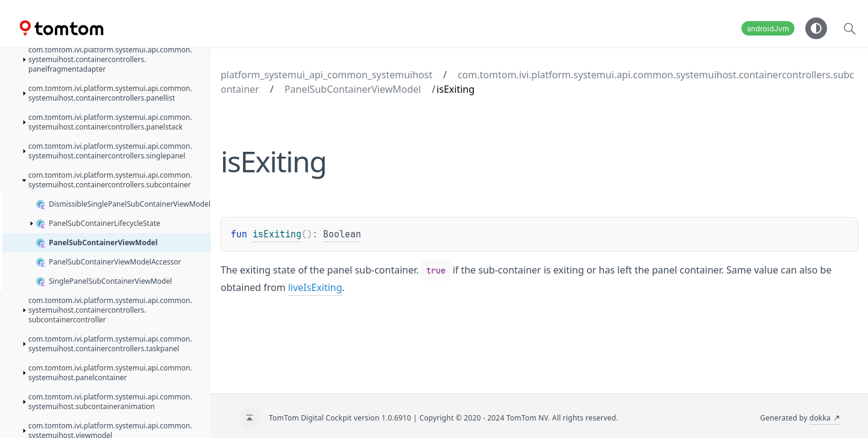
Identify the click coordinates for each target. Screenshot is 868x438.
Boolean (342, 234)
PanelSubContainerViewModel (353, 89)
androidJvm (768, 29)
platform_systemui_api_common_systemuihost (326, 75)
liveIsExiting (315, 287)
